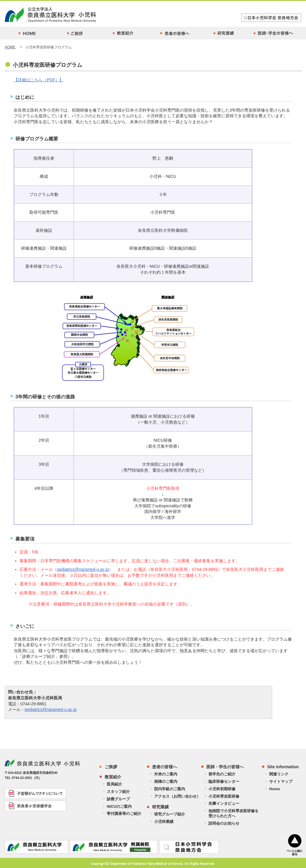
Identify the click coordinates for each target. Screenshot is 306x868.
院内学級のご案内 (170, 789)
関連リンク (279, 774)
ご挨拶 (111, 767)
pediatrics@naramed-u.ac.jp (83, 569)
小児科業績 (164, 822)
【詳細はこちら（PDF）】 (39, 80)
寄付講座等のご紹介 (124, 814)
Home (275, 789)
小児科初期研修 (222, 789)
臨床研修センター (224, 781)
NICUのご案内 (119, 806)
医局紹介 (114, 784)
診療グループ (118, 799)
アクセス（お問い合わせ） (177, 796)
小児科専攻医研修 (224, 796)
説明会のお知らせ (224, 823)
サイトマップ (281, 781)
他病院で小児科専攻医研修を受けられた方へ (234, 813)
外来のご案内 (166, 774)
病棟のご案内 (166, 781)
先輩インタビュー (224, 803)
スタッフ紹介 (118, 792)
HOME (10, 47)
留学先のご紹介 (222, 774)
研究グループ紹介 (170, 814)
